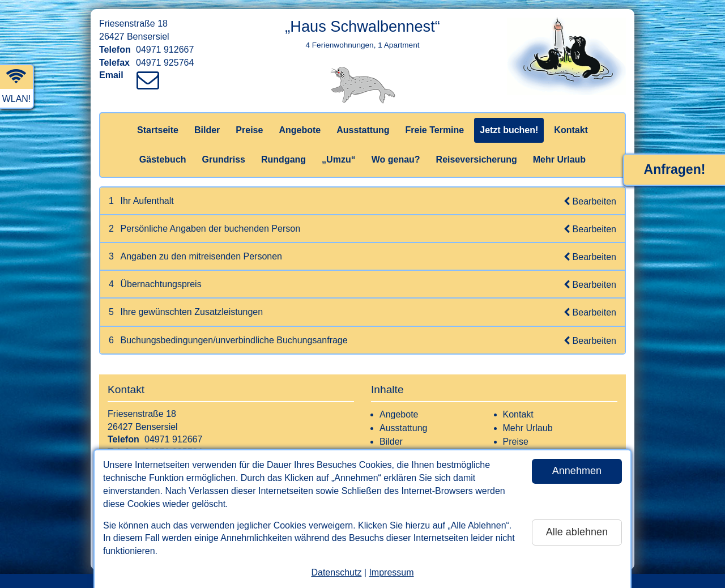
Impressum (391, 572)
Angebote (300, 130)
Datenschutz (336, 572)
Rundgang (283, 159)
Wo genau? (396, 159)
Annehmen (577, 471)
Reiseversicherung (477, 159)
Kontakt (571, 130)
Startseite (158, 130)
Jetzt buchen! (509, 130)
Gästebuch (163, 159)
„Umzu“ (339, 159)
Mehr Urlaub (559, 159)
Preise (249, 130)
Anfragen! (675, 169)
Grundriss (224, 159)
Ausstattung (363, 130)
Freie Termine (434, 130)
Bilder (207, 130)
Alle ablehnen (577, 532)
